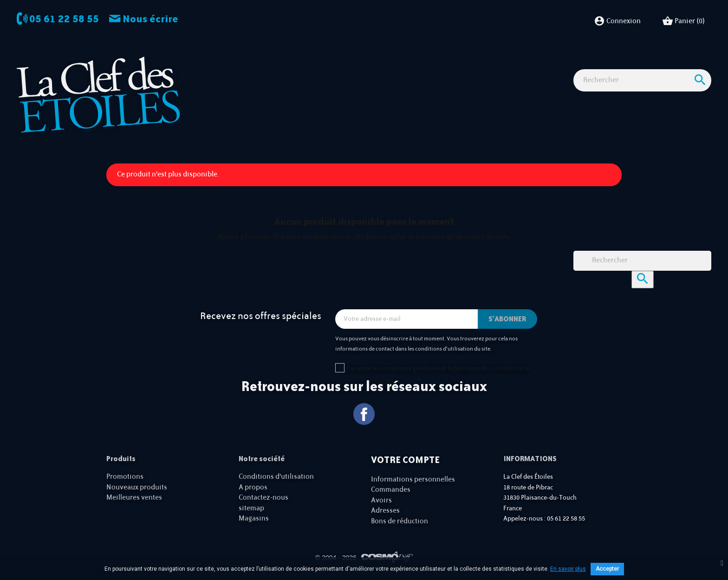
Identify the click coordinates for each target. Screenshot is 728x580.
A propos (253, 487)
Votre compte (405, 460)
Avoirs (381, 500)
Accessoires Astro (442, 65)
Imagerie (310, 65)
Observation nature (369, 65)
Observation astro (254, 65)
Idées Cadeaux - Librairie (523, 65)
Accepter (607, 569)
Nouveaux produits (137, 487)
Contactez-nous (263, 498)
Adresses (385, 511)
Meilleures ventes (134, 498)
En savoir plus (568, 569)
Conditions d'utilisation (276, 477)
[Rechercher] (642, 97)
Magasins (254, 518)
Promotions (125, 477)
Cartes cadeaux (600, 65)
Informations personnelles (413, 479)
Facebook (364, 414)
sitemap (251, 508)
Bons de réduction (400, 521)
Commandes (391, 490)
